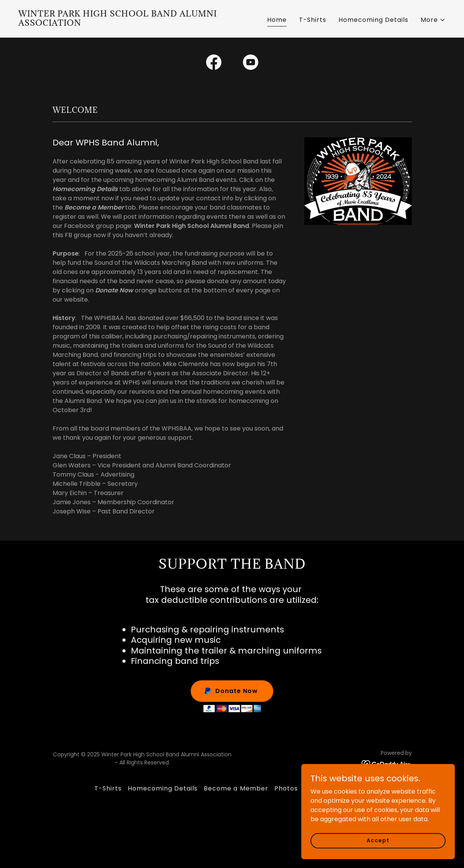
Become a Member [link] (236, 788)
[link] (122, 24)
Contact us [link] (351, 788)
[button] (433, 20)
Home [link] (277, 20)
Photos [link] (286, 788)
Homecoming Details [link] (373, 20)
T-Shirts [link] (313, 20)
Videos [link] (315, 788)
